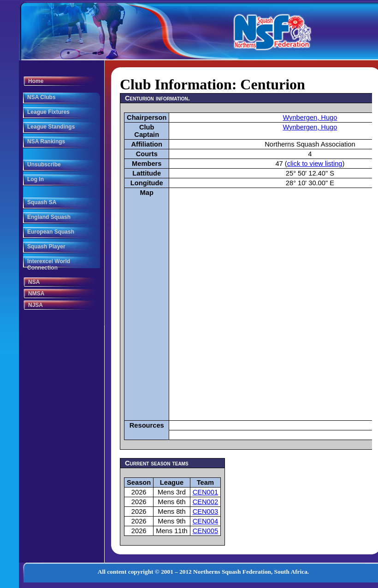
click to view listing (315, 164)
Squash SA (42, 202)
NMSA (36, 294)
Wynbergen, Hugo (310, 118)
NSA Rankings (46, 141)
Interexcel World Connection (49, 265)
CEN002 (205, 502)
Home (36, 81)
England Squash (49, 217)
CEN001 (205, 492)
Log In (35, 179)
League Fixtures (48, 112)
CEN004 (205, 521)
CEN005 (205, 531)
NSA (34, 282)
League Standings (51, 127)
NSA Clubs (41, 97)
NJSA (35, 305)
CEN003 (205, 512)
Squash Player (46, 247)
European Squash (51, 232)
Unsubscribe (44, 165)
